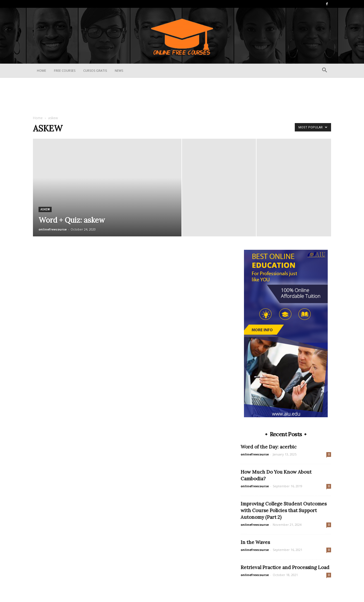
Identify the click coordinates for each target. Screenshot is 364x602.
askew (45, 209)
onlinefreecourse (53, 229)
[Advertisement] (182, 97)
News (119, 70)
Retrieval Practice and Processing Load (285, 567)
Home (41, 70)
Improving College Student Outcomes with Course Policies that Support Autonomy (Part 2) (284, 510)
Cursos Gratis (95, 70)
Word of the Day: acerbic (269, 447)
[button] (324, 71)
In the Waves (255, 542)
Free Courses (65, 70)
